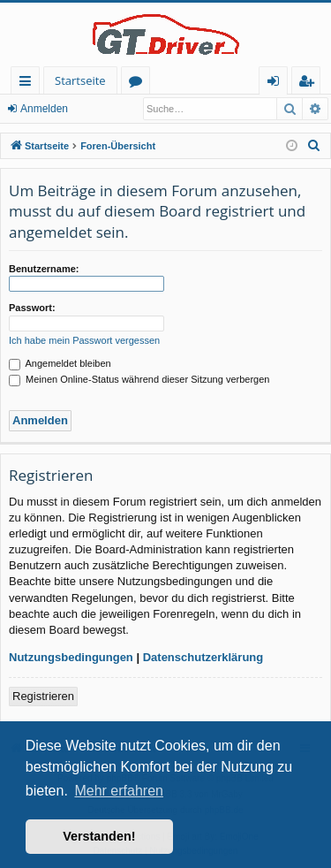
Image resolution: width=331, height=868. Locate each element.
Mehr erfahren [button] (119, 791)
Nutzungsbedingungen (71, 657)
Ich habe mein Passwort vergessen (84, 340)
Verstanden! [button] (99, 836)
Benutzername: (44, 269)
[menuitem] (314, 146)
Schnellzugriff (29, 84)
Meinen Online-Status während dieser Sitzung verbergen (139, 379)
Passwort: (32, 308)
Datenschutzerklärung (203, 657)
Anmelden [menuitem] (278, 84)
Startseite (80, 80)
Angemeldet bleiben (60, 363)
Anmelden (44, 109)
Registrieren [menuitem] (310, 84)
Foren (139, 84)
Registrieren (43, 696)
